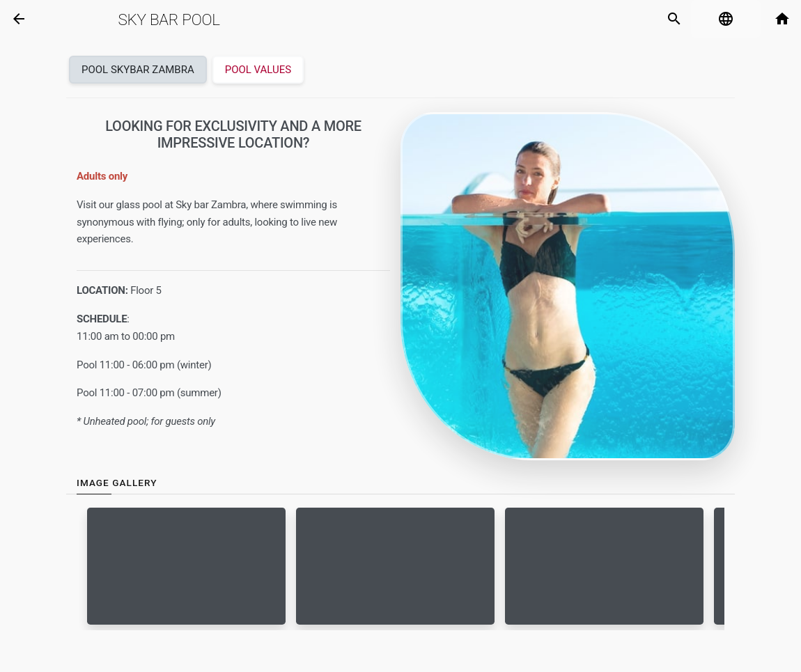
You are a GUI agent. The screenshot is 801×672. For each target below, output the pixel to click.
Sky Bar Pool (169, 19)
